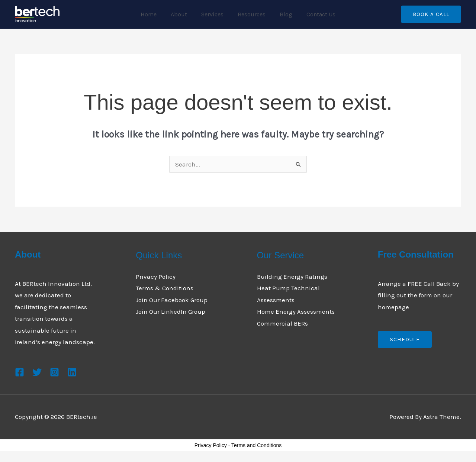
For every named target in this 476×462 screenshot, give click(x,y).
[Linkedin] (72, 372)
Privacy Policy (156, 277)
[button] (431, 14)
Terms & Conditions (165, 288)
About (182, 14)
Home (154, 14)
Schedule (405, 339)
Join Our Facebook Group (172, 300)
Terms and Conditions (256, 445)
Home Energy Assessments (296, 311)
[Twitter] (37, 372)
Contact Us (315, 14)
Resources (250, 14)
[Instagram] (54, 372)
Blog (283, 14)
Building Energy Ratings (292, 277)
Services (213, 14)
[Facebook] (20, 372)
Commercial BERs (282, 323)
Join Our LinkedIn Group (171, 311)
